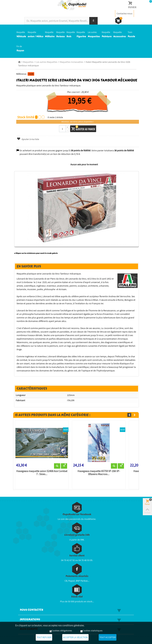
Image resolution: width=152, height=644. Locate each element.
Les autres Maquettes (47, 62)
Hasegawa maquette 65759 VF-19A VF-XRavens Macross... (99, 473)
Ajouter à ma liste (28, 139)
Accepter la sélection (75, 637)
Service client (77, 556)
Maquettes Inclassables (72, 62)
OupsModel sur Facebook (77, 514)
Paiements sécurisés (77, 576)
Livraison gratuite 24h (77, 535)
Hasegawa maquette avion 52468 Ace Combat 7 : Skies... (42, 473)
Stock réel (77, 597)
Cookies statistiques (93, 631)
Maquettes (28, 62)
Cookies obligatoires (62, 631)
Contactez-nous (124, 13)
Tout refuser (44, 637)
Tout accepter (108, 637)
